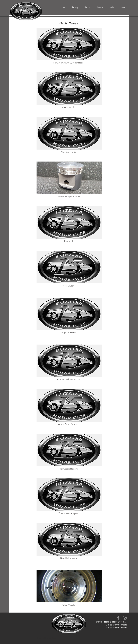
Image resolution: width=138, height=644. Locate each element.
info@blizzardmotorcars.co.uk (111, 622)
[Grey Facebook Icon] (118, 618)
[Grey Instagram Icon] (125, 618)
